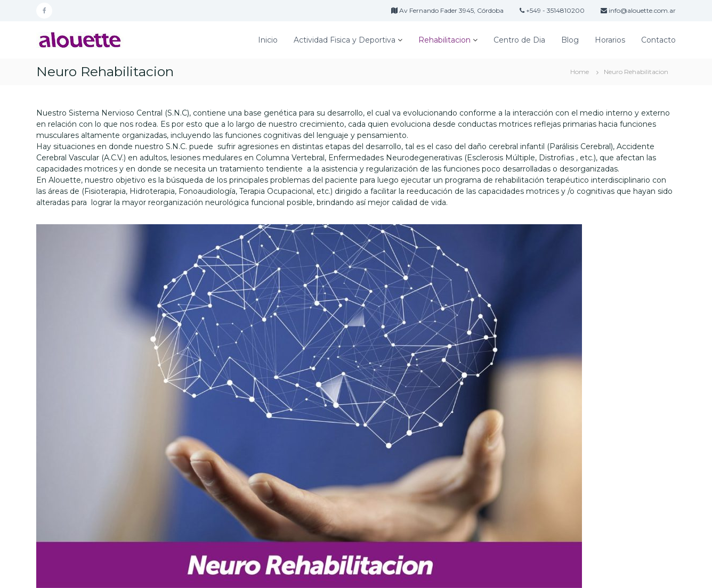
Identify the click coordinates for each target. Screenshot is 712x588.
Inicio (268, 40)
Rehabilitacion (444, 40)
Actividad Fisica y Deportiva (345, 40)
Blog (570, 40)
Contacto (658, 40)
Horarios (610, 40)
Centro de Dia (519, 40)
